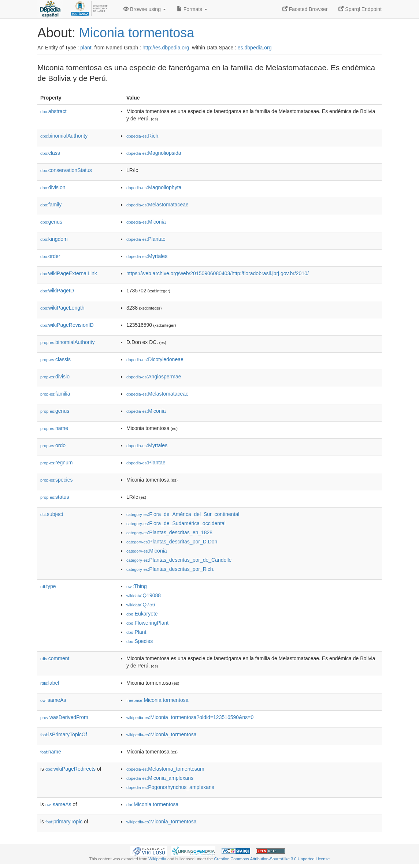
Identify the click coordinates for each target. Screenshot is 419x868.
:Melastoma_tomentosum (165, 769)
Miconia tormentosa (137, 33)
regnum (57, 463)
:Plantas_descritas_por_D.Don (172, 542)
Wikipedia (157, 859)
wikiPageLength (62, 308)
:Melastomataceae (157, 205)
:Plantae (146, 239)
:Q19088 (144, 595)
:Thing (137, 586)
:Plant (136, 632)
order (50, 256)
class (50, 153)
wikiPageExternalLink (69, 273)
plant (86, 48)
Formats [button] (192, 9)
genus (51, 222)
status (55, 497)
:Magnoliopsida (154, 153)
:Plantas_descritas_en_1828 (169, 532)
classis (55, 359)
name (54, 428)
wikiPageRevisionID (67, 325)
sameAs (53, 700)
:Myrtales (147, 256)
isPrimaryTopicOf (64, 734)
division (53, 187)
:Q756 (141, 605)
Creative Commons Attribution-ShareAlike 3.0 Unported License (272, 859)
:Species (140, 641)
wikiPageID (57, 291)
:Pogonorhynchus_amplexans (170, 787)
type (48, 586)
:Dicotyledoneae (155, 359)
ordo (53, 445)
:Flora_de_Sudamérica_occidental (176, 523)
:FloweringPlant (147, 623)
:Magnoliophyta (154, 187)
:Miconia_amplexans (160, 778)
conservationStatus (66, 170)
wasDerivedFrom (64, 717)
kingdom (54, 239)
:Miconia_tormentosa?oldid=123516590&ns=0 (190, 717)
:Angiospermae (154, 377)
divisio (55, 377)
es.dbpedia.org (255, 48)
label (50, 683)
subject (52, 514)
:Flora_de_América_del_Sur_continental (183, 514)
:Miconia (146, 222)
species (57, 480)
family (51, 205)
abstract (53, 111)
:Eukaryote (142, 614)
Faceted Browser (305, 9)
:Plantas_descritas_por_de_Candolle (179, 560)
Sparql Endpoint (360, 9)
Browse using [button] (145, 9)
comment (55, 658)
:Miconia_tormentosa (162, 734)
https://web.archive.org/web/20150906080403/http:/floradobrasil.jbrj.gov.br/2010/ (218, 273)
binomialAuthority (64, 136)
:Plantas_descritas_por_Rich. (170, 569)
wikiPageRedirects (71, 769)
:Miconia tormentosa (157, 700)
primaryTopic (64, 822)
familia (55, 394)
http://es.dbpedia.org (166, 48)
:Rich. (143, 136)
